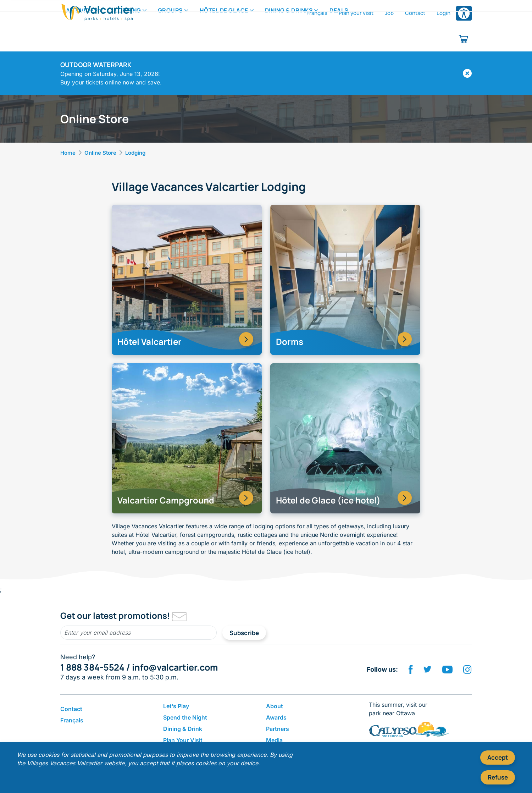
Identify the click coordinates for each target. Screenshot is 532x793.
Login (444, 13)
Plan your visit (356, 13)
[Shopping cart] (464, 39)
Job (389, 13)
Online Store (100, 153)
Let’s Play (176, 706)
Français (317, 13)
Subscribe (244, 633)
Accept (498, 757)
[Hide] (467, 73)
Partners (278, 729)
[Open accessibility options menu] (464, 13)
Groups (170, 39)
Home (68, 153)
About (275, 706)
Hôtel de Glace (224, 39)
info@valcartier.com (175, 667)
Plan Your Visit (183, 740)
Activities (82, 39)
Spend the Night (185, 717)
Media (274, 740)
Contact (415, 13)
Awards (276, 717)
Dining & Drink (183, 729)
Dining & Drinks (289, 39)
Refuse (498, 777)
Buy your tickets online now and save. (111, 82)
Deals (339, 39)
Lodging (128, 39)
